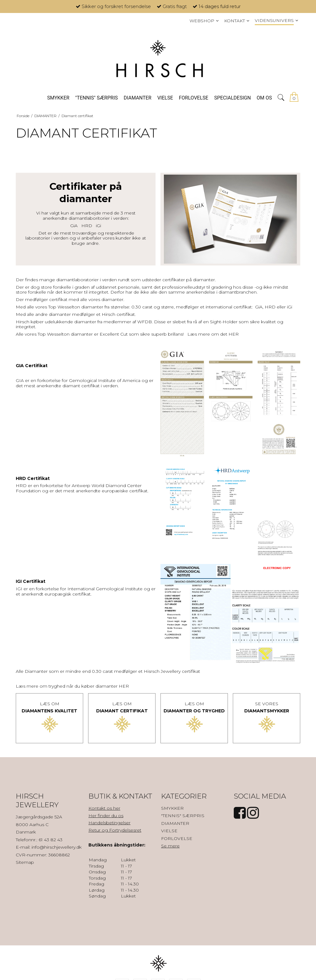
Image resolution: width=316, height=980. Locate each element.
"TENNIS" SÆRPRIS (183, 816)
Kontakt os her (104, 808)
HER (234, 334)
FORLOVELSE (177, 838)
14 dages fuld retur (220, 6)
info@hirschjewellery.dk (57, 847)
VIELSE (169, 831)
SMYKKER (172, 808)
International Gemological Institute (105, 589)
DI (247, 711)
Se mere (170, 846)
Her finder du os (106, 816)
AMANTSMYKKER (269, 711)
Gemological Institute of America (105, 380)
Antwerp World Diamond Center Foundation (79, 488)
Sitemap (25, 862)
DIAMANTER (175, 823)
